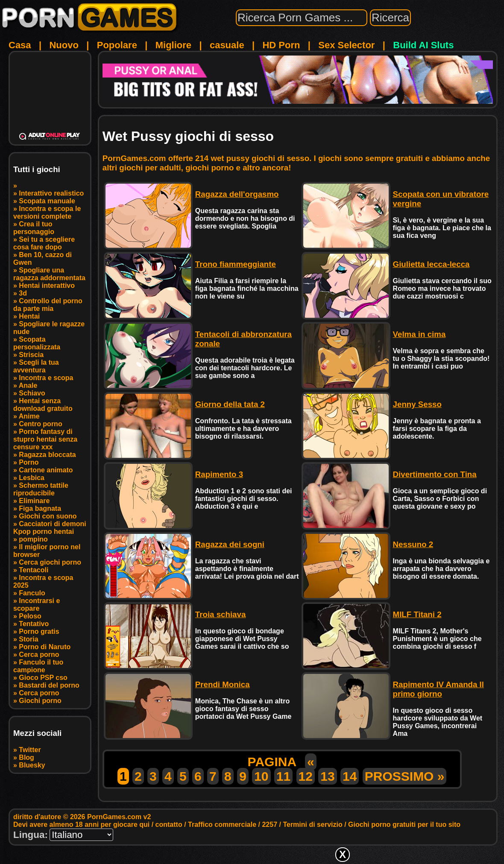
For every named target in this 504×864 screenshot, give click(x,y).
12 (306, 776)
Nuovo (64, 45)
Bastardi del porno (49, 685)
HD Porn (281, 45)
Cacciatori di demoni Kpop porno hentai (50, 528)
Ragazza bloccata (47, 455)
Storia (28, 639)
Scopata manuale (47, 201)
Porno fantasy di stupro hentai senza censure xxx (45, 439)
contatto (169, 824)
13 (327, 776)
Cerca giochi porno (50, 562)
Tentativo (34, 624)
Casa (20, 45)
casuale (227, 45)
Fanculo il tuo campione (38, 666)
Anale (28, 385)
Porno (29, 462)
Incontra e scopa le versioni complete (47, 212)
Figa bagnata (40, 508)
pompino (33, 539)
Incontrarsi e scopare (37, 605)
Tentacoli (34, 570)
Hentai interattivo (47, 286)
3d (23, 293)
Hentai (29, 316)
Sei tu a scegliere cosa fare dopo (44, 243)
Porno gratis (39, 631)
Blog (26, 757)
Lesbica (32, 478)
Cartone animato (46, 470)
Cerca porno (39, 655)
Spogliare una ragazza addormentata (49, 274)
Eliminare (34, 501)
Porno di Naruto (45, 647)
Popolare (117, 45)
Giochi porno (40, 701)
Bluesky (32, 765)
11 (283, 776)
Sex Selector (346, 45)
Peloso (30, 616)
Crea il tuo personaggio (34, 228)
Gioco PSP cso (43, 678)
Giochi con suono (48, 516)
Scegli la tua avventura (36, 366)
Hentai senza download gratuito (43, 405)
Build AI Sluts (423, 45)
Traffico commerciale (222, 824)
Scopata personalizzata (37, 343)
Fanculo (32, 593)
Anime (29, 416)
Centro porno (40, 424)
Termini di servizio (312, 824)
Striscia (31, 355)
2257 (270, 824)
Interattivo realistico (51, 193)
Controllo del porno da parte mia (48, 305)
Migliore (173, 45)
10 (261, 776)
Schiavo (32, 393)
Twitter (30, 750)
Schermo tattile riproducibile (41, 489)
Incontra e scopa (46, 378)
